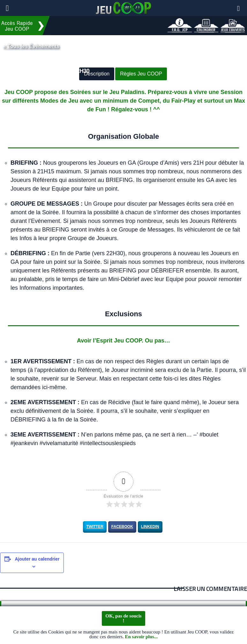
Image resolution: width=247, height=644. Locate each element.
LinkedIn (150, 527)
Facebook (122, 527)
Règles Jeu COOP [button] (141, 74)
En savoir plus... (141, 637)
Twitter (95, 527)
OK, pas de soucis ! (123, 618)
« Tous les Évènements (31, 46)
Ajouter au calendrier (37, 559)
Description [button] (97, 74)
